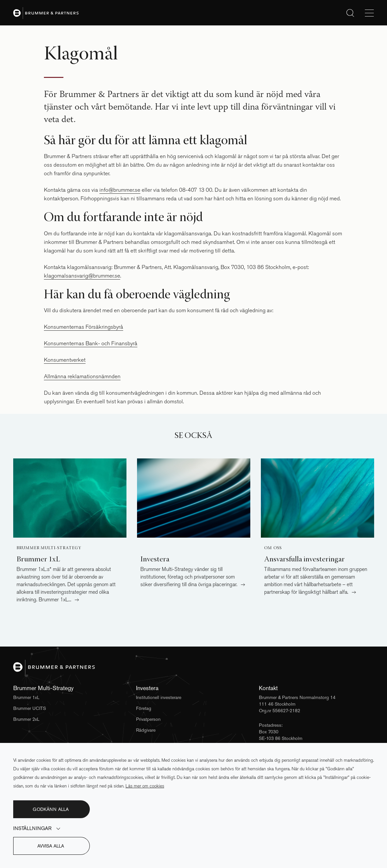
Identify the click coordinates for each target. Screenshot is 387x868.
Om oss (273, 548)
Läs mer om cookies (145, 786)
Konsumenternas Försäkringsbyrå (84, 327)
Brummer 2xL (26, 719)
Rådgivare (146, 730)
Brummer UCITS (30, 708)
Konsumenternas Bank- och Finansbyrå (91, 343)
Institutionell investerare (159, 697)
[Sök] (350, 13)
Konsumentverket (65, 360)
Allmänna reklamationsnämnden (82, 376)
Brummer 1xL (26, 697)
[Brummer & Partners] (194, 667)
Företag (144, 708)
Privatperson (148, 719)
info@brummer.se (120, 190)
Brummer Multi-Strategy (49, 548)
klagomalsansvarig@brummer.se (82, 276)
